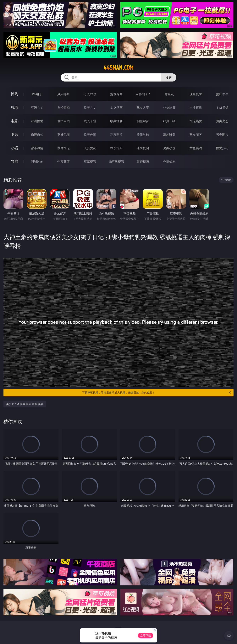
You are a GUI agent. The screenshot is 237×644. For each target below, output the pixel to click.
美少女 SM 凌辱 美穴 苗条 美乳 (25, 404)
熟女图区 (196, 135)
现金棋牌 (196, 94)
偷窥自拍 (37, 135)
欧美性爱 (116, 121)
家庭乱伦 (63, 148)
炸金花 (169, 94)
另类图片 (222, 135)
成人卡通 (90, 121)
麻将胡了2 (143, 94)
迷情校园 (143, 148)
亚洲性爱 (37, 121)
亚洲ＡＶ (37, 108)
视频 (15, 107)
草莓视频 (90, 161)
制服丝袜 (143, 121)
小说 (15, 148)
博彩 (15, 94)
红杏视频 (143, 161)
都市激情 (37, 148)
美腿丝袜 (143, 135)
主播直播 (196, 108)
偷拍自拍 (63, 121)
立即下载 (146, 635)
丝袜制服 (169, 108)
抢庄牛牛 (222, 94)
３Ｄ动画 (116, 108)
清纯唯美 (169, 135)
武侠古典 (116, 148)
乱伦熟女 (196, 121)
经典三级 (169, 121)
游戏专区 (116, 94)
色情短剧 (169, 161)
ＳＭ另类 (222, 108)
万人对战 (90, 94)
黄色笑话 (196, 148)
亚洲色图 (63, 135)
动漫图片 (116, 135)
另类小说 (169, 148)
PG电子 (37, 94)
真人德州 (63, 94)
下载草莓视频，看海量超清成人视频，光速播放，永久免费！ (157, 393)
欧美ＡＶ (90, 108)
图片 (15, 134)
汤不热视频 (116, 161)
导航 (15, 161)
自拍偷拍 (63, 108)
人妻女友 (90, 148)
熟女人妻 (143, 108)
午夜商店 (63, 161)
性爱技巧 (222, 148)
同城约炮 (37, 161)
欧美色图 (90, 135)
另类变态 (222, 121)
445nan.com (118, 68)
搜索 (169, 77)
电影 (15, 121)
